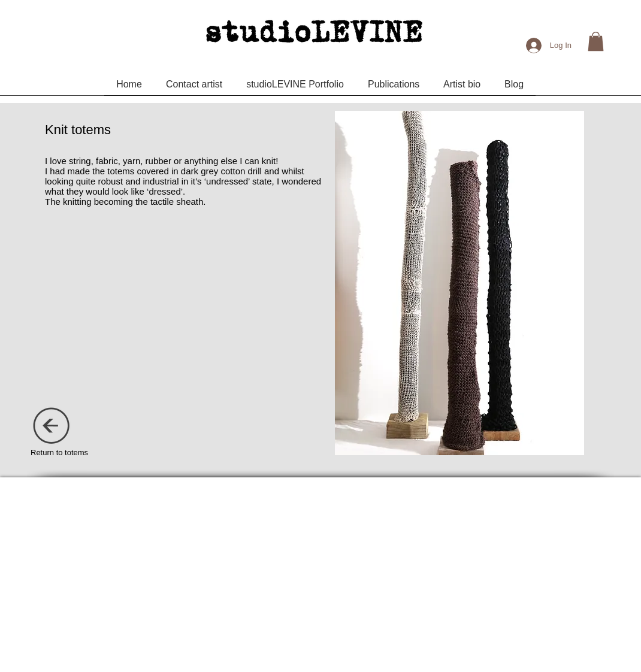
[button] (596, 41)
